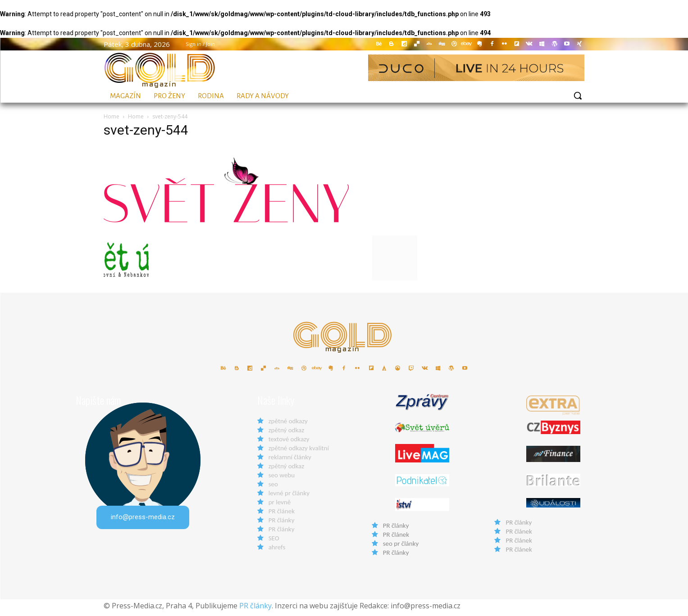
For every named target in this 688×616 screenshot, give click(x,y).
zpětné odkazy (288, 426)
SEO (274, 543)
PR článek (282, 516)
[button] (578, 95)
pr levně (280, 507)
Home (112, 116)
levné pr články (289, 498)
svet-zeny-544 (146, 130)
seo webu (282, 480)
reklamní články (290, 462)
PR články (282, 525)
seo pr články (401, 548)
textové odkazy (289, 444)
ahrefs (277, 552)
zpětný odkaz (286, 435)
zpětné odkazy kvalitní (299, 453)
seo (273, 489)
